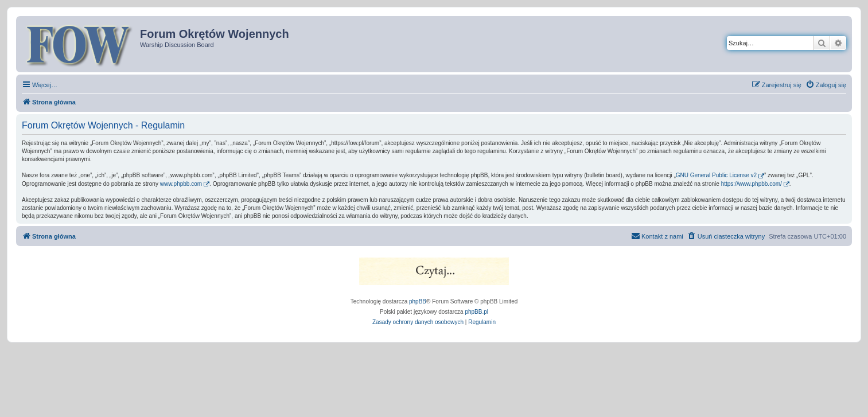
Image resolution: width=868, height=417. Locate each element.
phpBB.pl (476, 312)
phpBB (418, 301)
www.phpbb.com (181, 184)
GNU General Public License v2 (716, 175)
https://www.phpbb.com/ (752, 184)
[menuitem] (826, 85)
